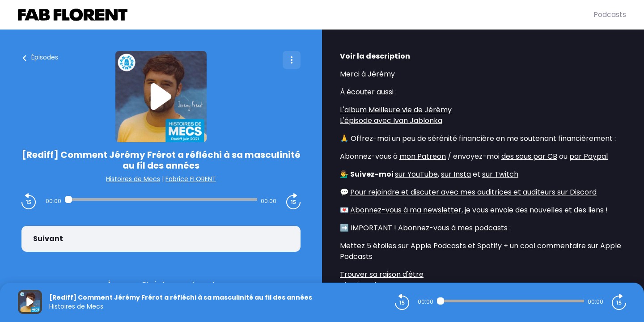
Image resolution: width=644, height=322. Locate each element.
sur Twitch (500, 174)
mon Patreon (423, 156)
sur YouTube (416, 174)
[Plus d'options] (292, 60)
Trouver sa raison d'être (382, 274)
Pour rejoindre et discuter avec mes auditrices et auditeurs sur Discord (473, 192)
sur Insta (456, 174)
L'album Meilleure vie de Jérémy (396, 110)
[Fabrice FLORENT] (306, 15)
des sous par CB (529, 156)
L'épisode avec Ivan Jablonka (391, 121)
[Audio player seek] (161, 199)
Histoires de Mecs (133, 179)
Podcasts (610, 15)
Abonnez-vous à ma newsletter (406, 210)
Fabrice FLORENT (191, 179)
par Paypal (589, 156)
